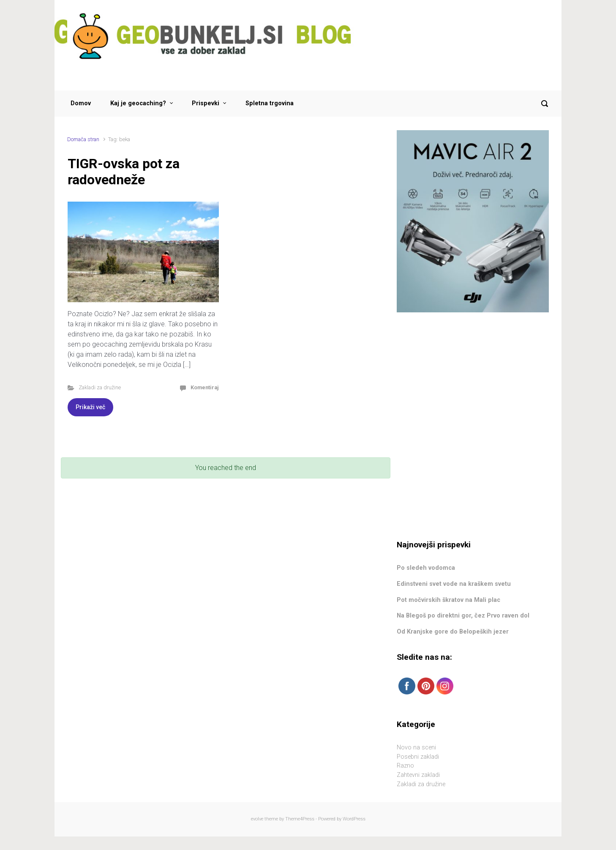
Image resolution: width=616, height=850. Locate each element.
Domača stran (83, 139)
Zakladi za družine (100, 387)
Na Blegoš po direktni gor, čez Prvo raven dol (463, 616)
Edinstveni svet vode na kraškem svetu (454, 584)
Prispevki (206, 103)
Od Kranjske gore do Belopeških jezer (453, 632)
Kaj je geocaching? (138, 103)
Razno (405, 766)
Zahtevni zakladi (418, 775)
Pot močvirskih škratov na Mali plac (448, 600)
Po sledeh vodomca (426, 568)
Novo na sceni (416, 748)
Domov (81, 103)
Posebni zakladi (418, 757)
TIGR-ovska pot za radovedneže (124, 172)
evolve (257, 819)
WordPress (354, 819)
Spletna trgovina (270, 103)
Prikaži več (90, 407)
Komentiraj (205, 387)
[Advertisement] (473, 385)
